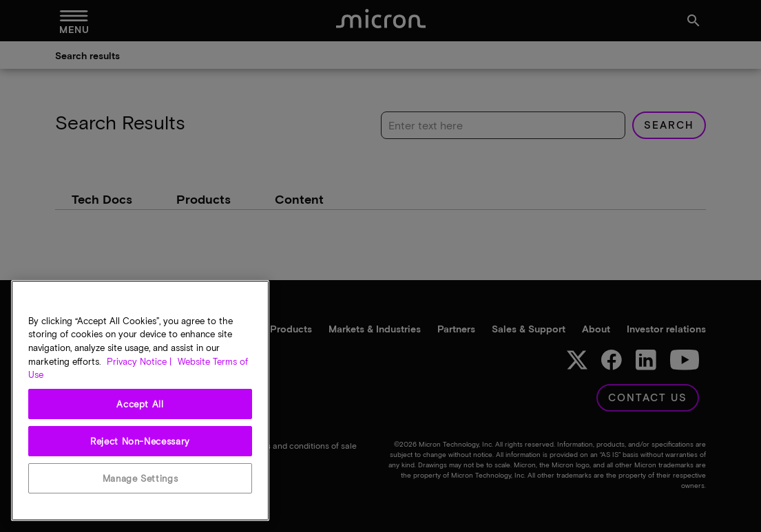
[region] (140, 401)
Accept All (140, 404)
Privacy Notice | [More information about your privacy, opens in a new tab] (139, 361)
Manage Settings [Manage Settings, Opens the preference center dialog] (140, 478)
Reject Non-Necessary (140, 441)
